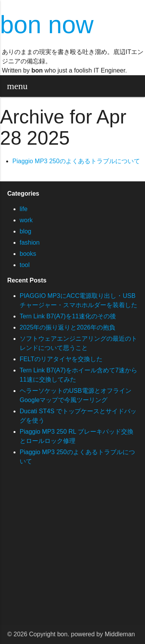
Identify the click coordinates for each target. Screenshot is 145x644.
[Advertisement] (72, 552)
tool (25, 265)
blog (26, 231)
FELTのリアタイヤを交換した (61, 359)
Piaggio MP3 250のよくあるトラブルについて (76, 161)
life (24, 209)
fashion (30, 243)
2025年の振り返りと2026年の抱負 (67, 327)
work (26, 220)
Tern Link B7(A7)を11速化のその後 (68, 316)
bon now (47, 25)
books (28, 254)
